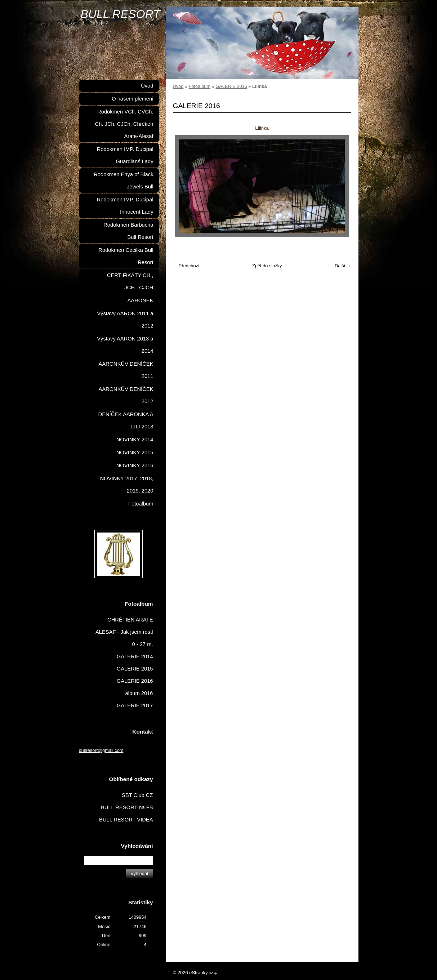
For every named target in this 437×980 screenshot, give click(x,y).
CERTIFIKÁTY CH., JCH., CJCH (130, 281)
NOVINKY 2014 (135, 440)
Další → (343, 266)
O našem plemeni (132, 99)
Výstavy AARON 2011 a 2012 (125, 320)
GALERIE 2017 (135, 705)
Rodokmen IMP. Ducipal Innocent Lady (125, 206)
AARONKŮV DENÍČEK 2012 (126, 395)
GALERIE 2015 (135, 669)
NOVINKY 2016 (135, 465)
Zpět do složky (267, 266)
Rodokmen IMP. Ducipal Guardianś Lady (125, 155)
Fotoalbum (200, 86)
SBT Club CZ (137, 795)
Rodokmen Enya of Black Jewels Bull (123, 181)
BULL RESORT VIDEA (126, 820)
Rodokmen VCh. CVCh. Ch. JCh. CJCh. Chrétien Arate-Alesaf (124, 124)
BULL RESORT (121, 14)
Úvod (178, 86)
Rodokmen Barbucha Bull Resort (128, 231)
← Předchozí (186, 266)
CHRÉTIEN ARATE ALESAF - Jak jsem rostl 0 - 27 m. (124, 632)
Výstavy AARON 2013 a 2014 (125, 345)
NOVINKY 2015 (135, 453)
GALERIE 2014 (135, 656)
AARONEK (141, 300)
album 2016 (139, 693)
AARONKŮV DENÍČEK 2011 (126, 370)
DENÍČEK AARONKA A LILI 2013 (126, 420)
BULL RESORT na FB (127, 807)
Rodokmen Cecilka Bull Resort (126, 256)
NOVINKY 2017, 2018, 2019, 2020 (127, 485)
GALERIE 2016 (231, 86)
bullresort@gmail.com (101, 750)
